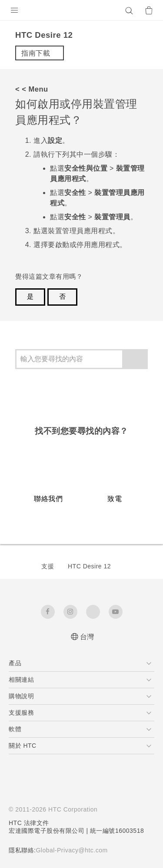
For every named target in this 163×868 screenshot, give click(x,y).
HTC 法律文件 (29, 823)
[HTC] (82, 10)
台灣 (87, 637)
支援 (48, 566)
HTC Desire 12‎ (89, 566)
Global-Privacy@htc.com (75, 850)
